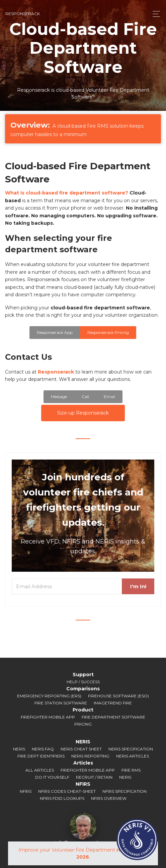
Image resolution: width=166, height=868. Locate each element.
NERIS (19, 749)
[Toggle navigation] (154, 14)
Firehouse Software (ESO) (118, 696)
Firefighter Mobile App (48, 717)
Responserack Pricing (108, 332)
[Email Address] (67, 586)
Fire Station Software (61, 703)
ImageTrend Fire (113, 703)
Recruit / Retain (94, 777)
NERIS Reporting (90, 756)
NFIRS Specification (124, 791)
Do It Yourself (52, 777)
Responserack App (55, 332)
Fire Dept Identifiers (41, 756)
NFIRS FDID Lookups (62, 798)
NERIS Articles (133, 756)
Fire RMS (131, 770)
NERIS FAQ (43, 749)
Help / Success (83, 682)
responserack (23, 14)
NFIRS (26, 791)
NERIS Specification (131, 749)
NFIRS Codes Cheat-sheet (67, 791)
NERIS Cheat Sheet (81, 749)
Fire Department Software (113, 717)
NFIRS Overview (109, 798)
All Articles (40, 770)
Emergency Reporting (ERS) (49, 696)
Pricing (83, 724)
